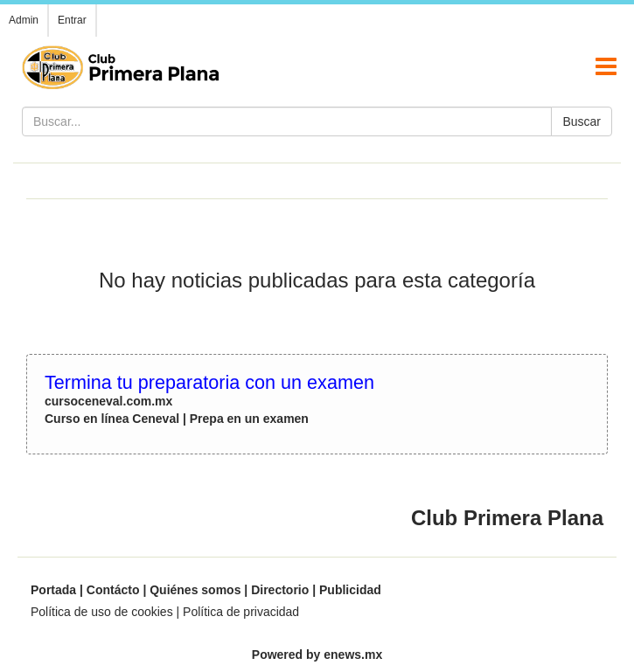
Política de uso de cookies (102, 612)
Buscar (582, 121)
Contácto (113, 590)
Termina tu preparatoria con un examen (209, 382)
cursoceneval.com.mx (108, 401)
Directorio (280, 590)
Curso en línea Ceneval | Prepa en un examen (177, 419)
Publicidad (350, 590)
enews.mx (353, 655)
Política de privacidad (241, 612)
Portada (53, 590)
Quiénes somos (195, 590)
